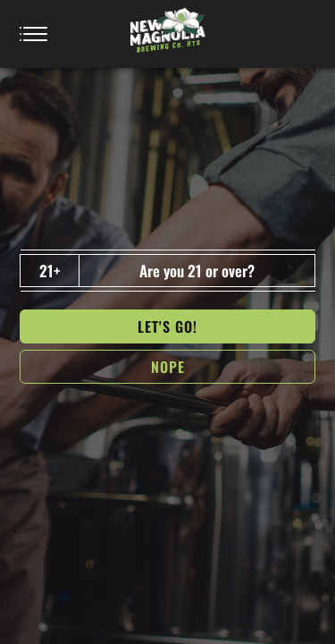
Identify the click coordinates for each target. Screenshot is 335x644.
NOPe (168, 367)
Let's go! (167, 326)
